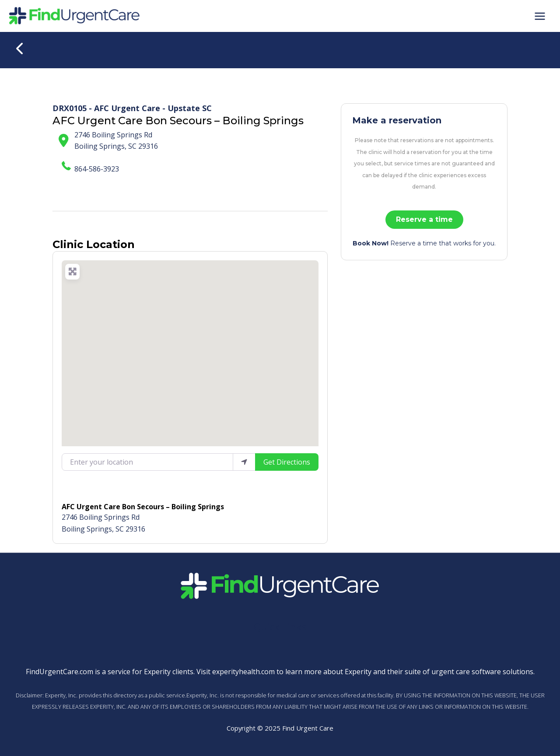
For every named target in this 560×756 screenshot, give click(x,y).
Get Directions (287, 462)
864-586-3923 (97, 169)
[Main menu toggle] (540, 16)
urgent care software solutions (482, 672)
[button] (190, 348)
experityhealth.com (243, 672)
